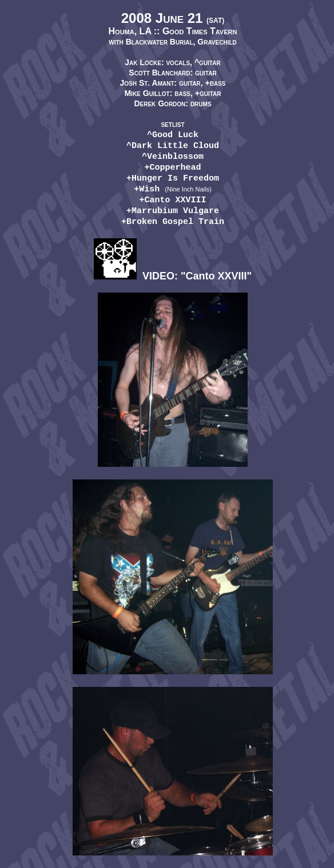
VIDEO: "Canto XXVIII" (173, 276)
